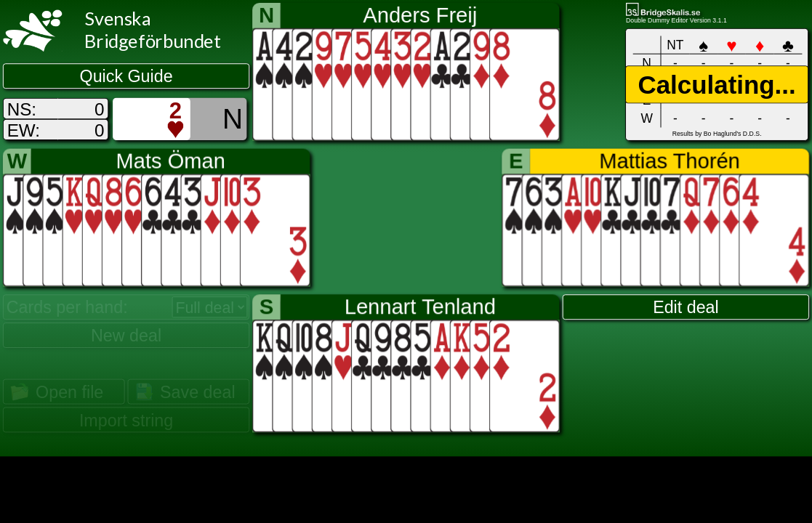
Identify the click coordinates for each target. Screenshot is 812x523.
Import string (126, 420)
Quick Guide (126, 76)
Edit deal (686, 307)
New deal (126, 336)
